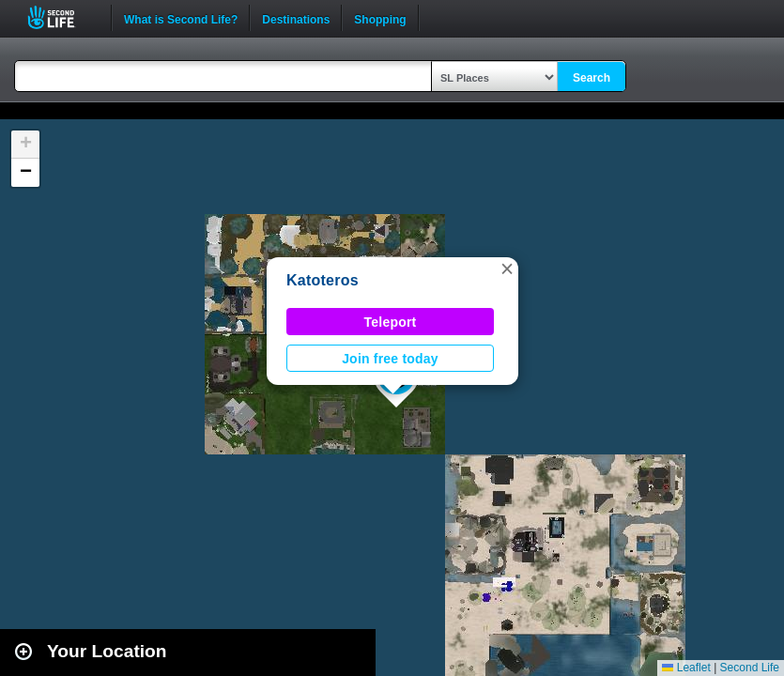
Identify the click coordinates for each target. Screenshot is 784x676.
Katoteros (323, 280)
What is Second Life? (181, 18)
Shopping (380, 18)
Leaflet (686, 668)
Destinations (296, 18)
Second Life (61, 17)
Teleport (391, 322)
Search (592, 78)
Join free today (390, 359)
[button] (507, 269)
